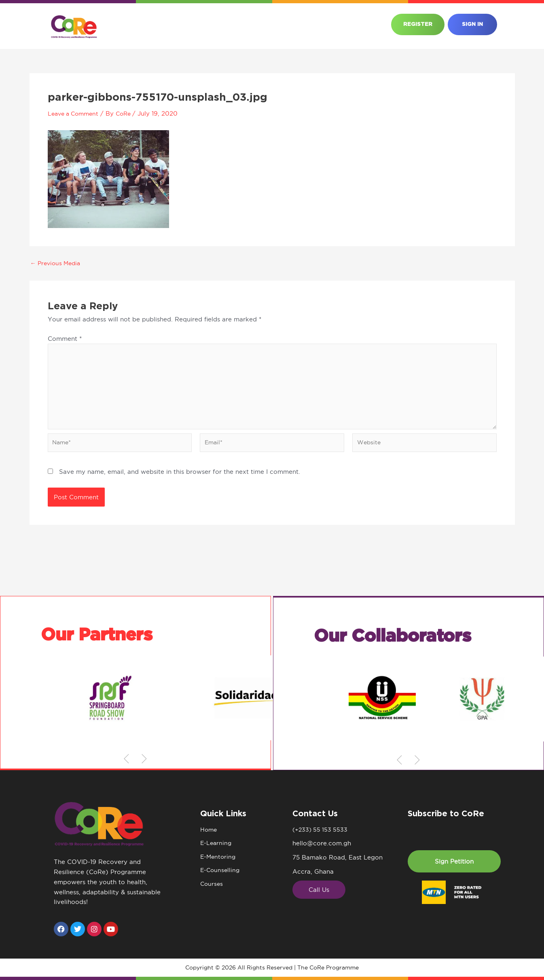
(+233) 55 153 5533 (321, 830)
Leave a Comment (75, 113)
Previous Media (57, 263)
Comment (65, 339)
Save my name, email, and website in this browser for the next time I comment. (180, 477)
